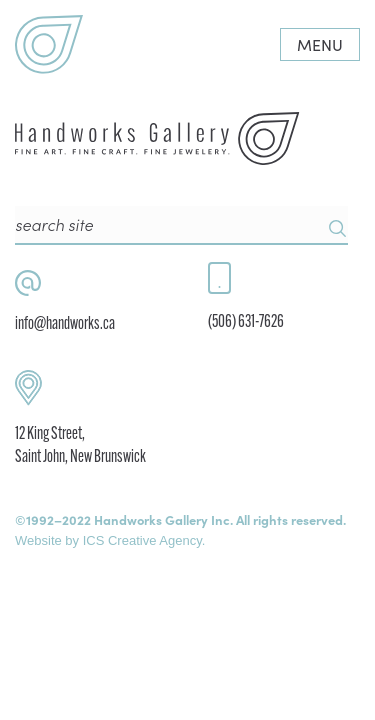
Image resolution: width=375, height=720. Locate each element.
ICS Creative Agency (142, 540)
